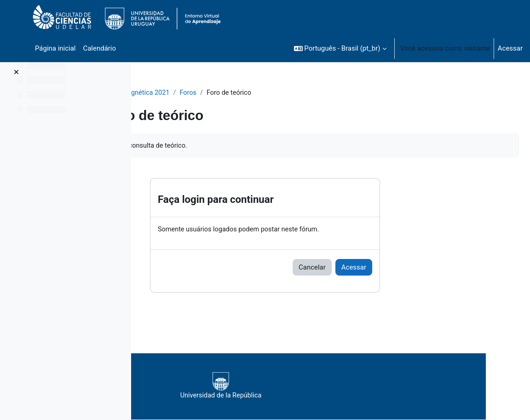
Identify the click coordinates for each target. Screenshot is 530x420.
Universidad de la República (323, 387)
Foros (260, 93)
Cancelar (371, 268)
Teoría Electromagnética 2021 (195, 93)
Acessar (510, 48)
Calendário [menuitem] (99, 48)
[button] (340, 48)
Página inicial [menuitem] (55, 48)
